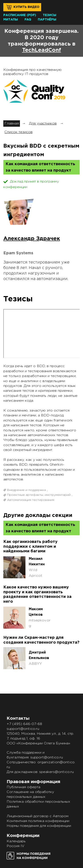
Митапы (11, 20)
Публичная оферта (23, 787)
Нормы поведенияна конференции (34, 856)
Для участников (43, 124)
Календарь (16, 841)
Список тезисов (18, 132)
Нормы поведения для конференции (39, 826)
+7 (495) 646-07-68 (24, 724)
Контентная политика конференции (38, 821)
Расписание (14, 15)
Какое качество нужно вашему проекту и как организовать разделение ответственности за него (37, 594)
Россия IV (15, 846)
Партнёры (47, 20)
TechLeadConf (42, 50)
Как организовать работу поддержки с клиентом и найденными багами (30, 547)
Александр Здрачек (32, 239)
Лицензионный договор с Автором (38, 816)
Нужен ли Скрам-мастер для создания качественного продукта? (41, 640)
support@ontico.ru (23, 729)
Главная (12, 124)
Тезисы (49, 15)
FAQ (28, 20)
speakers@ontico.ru (56, 772)
